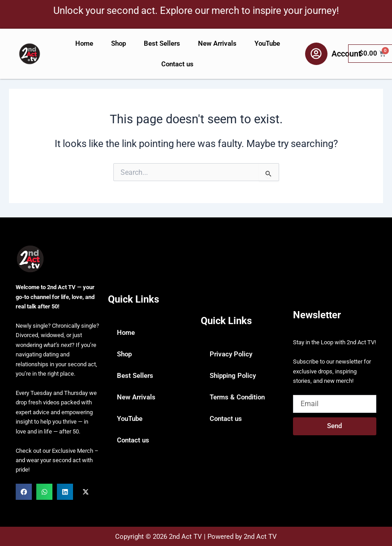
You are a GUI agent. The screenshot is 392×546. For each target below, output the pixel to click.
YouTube (267, 43)
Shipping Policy (233, 376)
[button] (24, 492)
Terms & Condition (237, 397)
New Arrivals (217, 43)
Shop (118, 43)
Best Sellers (162, 43)
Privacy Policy (231, 354)
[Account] (316, 54)
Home (84, 43)
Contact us (177, 64)
